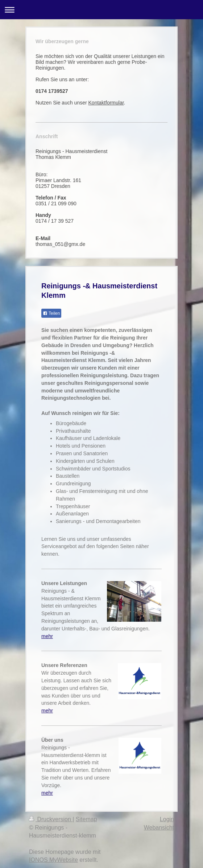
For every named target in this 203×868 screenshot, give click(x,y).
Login (167, 819)
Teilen (51, 313)
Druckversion (51, 819)
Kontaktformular (106, 103)
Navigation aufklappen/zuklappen (101, 10)
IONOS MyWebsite (53, 860)
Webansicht (159, 828)
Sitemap (86, 819)
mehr (47, 636)
